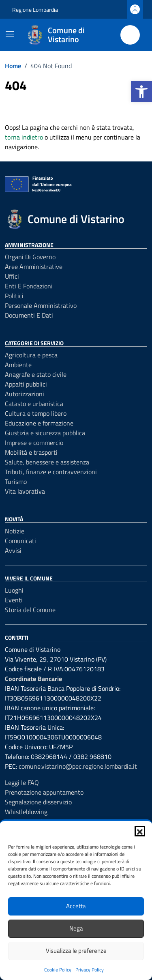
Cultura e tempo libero (36, 413)
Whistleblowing (26, 812)
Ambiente (18, 365)
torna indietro (24, 137)
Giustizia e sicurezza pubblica (45, 433)
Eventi (14, 600)
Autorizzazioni (25, 394)
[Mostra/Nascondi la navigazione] (10, 34)
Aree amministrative (34, 266)
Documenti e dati (29, 315)
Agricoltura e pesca (31, 355)
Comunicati (20, 541)
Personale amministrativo (41, 305)
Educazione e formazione (39, 423)
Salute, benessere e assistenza (47, 462)
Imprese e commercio (34, 443)
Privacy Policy (90, 970)
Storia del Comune (30, 610)
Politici (14, 296)
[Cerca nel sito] (130, 35)
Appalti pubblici (26, 384)
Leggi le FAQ (22, 782)
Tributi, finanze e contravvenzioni (51, 472)
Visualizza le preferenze (76, 951)
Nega (76, 928)
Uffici (12, 276)
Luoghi (14, 590)
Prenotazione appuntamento (44, 792)
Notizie (15, 531)
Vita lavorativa (25, 491)
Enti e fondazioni (29, 286)
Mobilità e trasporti (31, 452)
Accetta (76, 906)
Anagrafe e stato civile (36, 374)
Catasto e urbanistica (34, 404)
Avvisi (13, 550)
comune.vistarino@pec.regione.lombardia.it (78, 766)
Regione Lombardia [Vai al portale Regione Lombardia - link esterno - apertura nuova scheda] (35, 10)
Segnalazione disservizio (38, 802)
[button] (141, 92)
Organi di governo (30, 257)
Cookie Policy (58, 970)
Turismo (16, 481)
